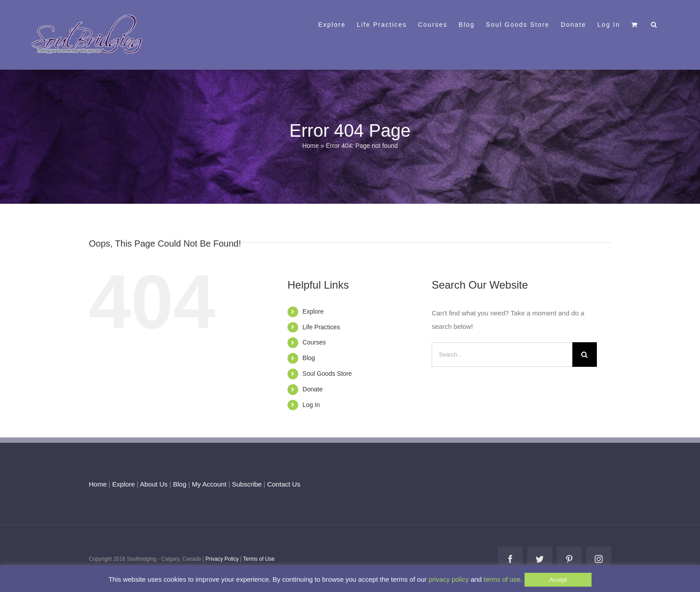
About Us (154, 484)
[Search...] (502, 355)
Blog (309, 358)
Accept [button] (558, 580)
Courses (314, 342)
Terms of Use (259, 559)
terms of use (502, 579)
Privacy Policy (222, 559)
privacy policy (449, 579)
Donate (313, 389)
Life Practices (321, 327)
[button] (654, 24)
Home (310, 146)
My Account (209, 484)
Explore (313, 311)
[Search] (585, 355)
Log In (311, 405)
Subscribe (247, 484)
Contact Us (283, 484)
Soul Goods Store (327, 374)
